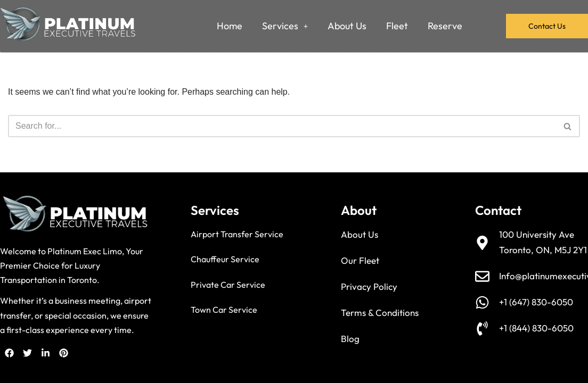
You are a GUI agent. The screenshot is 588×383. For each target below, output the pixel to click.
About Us (347, 26)
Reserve (445, 26)
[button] (285, 26)
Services (285, 26)
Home (230, 26)
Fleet (397, 26)
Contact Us (547, 26)
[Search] (282, 126)
